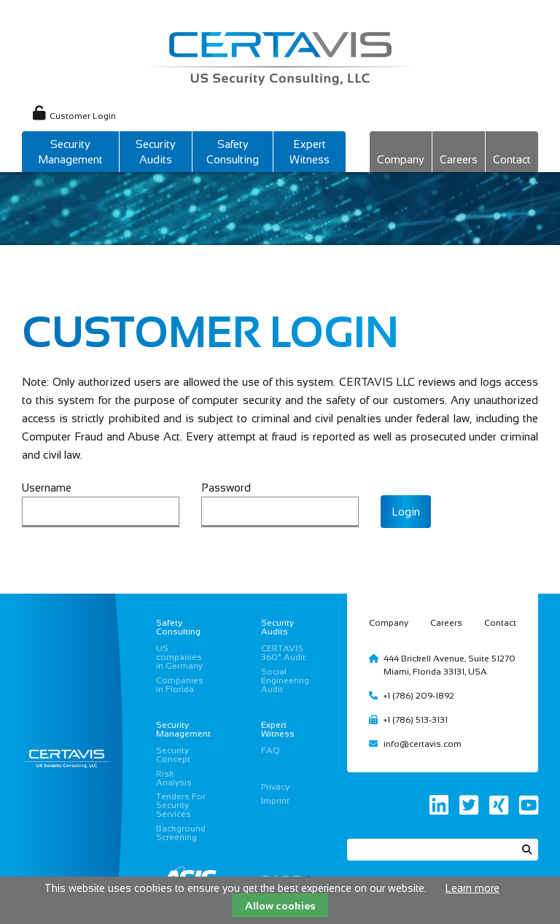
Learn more (472, 888)
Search (527, 850)
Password (226, 488)
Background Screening (181, 833)
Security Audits (156, 152)
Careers (459, 159)
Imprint (275, 801)
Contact (512, 159)
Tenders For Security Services (181, 805)
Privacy (275, 787)
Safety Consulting (233, 152)
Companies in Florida (180, 685)
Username (47, 488)
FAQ (271, 750)
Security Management (70, 152)
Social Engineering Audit (285, 680)
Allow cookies (280, 906)
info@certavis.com (423, 744)
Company (401, 159)
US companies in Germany (179, 657)
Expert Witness (310, 152)
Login (406, 512)
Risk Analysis (174, 778)
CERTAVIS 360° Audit (283, 653)
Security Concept (173, 755)
